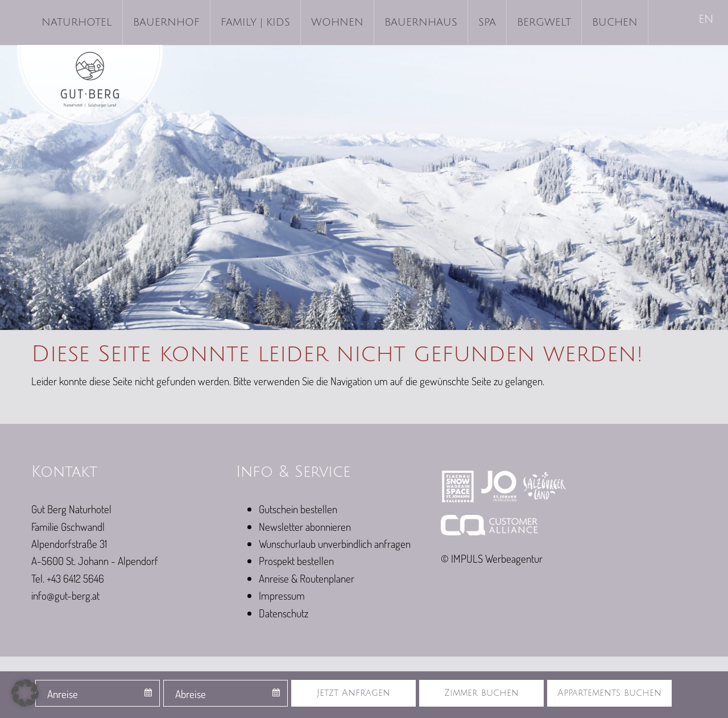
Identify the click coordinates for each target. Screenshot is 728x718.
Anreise (63, 694)
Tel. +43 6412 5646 (68, 578)
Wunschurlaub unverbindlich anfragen (335, 544)
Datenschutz (284, 613)
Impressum (282, 595)
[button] (25, 693)
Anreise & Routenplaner (307, 578)
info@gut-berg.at (65, 595)
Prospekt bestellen (296, 561)
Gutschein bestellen (298, 509)
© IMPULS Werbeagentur (492, 558)
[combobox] (98, 693)
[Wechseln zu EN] (707, 20)
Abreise (191, 694)
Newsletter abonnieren (305, 527)
